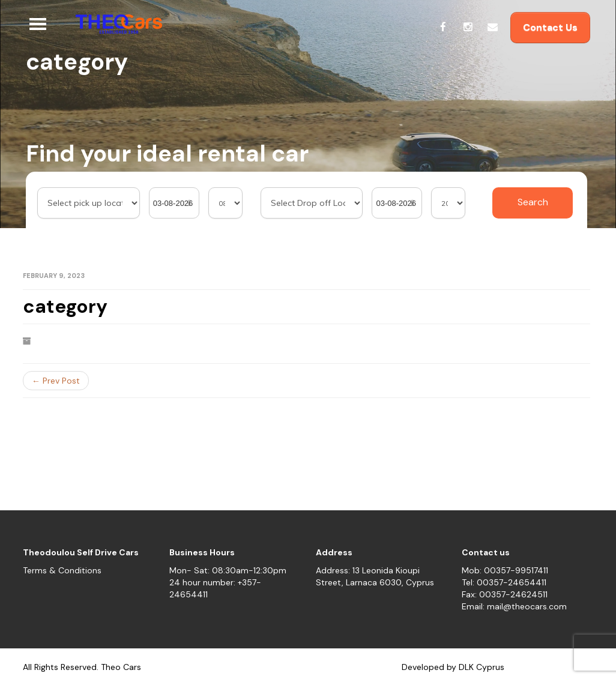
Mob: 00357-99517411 (505, 570)
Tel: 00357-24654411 (504, 582)
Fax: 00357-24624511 (505, 594)
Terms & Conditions (62, 570)
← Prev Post (56, 381)
